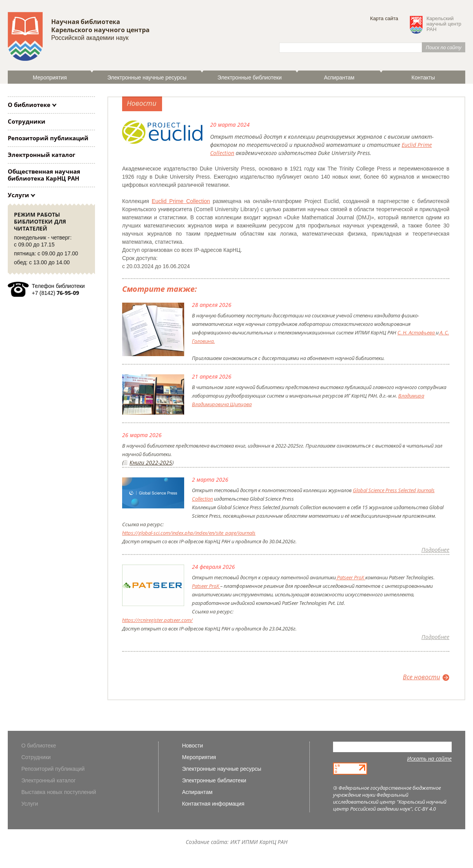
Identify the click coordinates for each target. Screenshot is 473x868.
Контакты (423, 77)
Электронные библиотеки (250, 77)
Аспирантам (339, 77)
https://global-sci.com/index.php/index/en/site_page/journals (189, 533)
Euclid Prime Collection (181, 201)
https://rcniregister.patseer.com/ (157, 620)
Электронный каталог (41, 155)
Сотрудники (27, 121)
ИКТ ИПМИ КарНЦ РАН (259, 842)
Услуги (18, 195)
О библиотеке (29, 105)
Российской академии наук (90, 38)
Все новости (421, 677)
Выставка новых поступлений (59, 792)
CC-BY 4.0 (425, 809)
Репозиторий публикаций (48, 138)
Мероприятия (50, 77)
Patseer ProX (350, 577)
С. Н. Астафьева (417, 332)
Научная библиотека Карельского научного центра (100, 26)
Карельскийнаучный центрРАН (444, 24)
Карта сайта (384, 18)
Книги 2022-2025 (151, 462)
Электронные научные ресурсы (147, 77)
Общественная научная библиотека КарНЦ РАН (44, 175)
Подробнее (435, 550)
